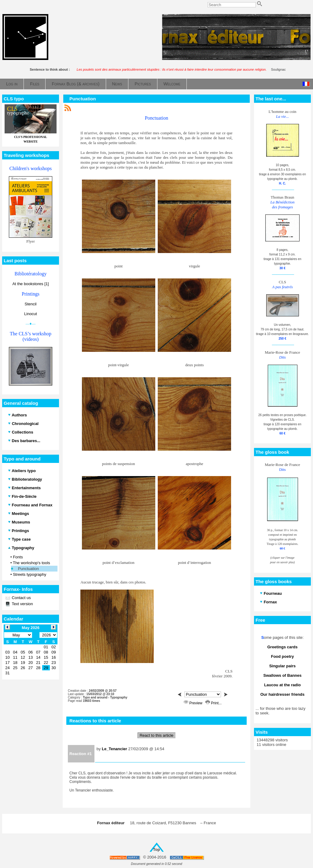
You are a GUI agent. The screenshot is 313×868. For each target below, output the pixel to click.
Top (157, 849)
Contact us (21, 598)
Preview (193, 703)
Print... (214, 703)
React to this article (157, 735)
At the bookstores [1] (30, 284)
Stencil (30, 304)
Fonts (18, 557)
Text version (22, 604)
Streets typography (29, 574)
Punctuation (29, 569)
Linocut (31, 314)
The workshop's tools (31, 563)
